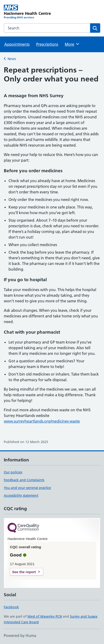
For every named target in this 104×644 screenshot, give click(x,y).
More (72, 44)
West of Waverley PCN (45, 616)
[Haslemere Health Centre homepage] (28, 12)
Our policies (13, 472)
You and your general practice (27, 488)
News (12, 59)
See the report (24, 572)
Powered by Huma (20, 636)
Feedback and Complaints (24, 480)
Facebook (11, 607)
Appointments (17, 44)
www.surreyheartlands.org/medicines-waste (42, 421)
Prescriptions (47, 44)
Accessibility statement (21, 496)
